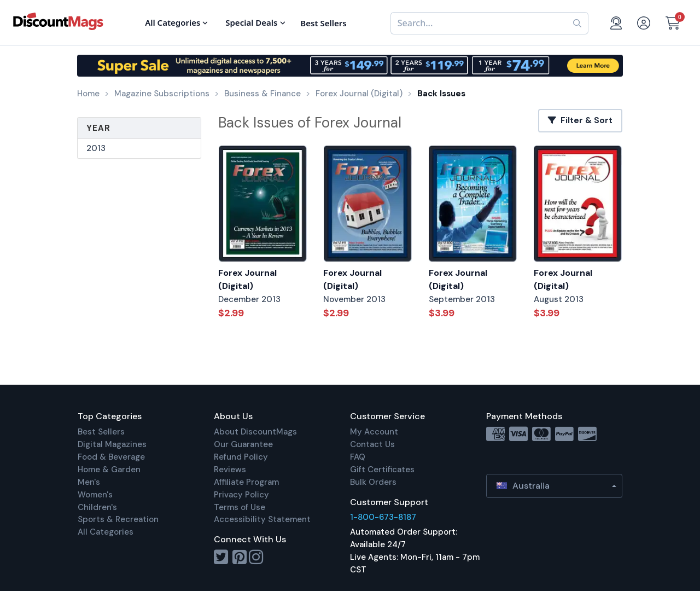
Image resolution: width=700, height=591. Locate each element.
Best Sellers (101, 432)
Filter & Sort (580, 120)
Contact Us (372, 444)
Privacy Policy (241, 495)
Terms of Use (240, 507)
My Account (374, 432)
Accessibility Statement (262, 519)
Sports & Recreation (118, 519)
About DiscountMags (255, 432)
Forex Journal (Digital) (247, 280)
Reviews (230, 470)
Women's (95, 495)
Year (98, 128)
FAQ (358, 457)
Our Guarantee (243, 444)
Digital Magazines (112, 444)
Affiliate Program (246, 482)
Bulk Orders (373, 482)
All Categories (106, 532)
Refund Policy (241, 457)
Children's (97, 507)
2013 (96, 148)
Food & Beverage (111, 457)
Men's (89, 482)
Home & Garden (109, 470)
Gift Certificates (382, 470)
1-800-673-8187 (383, 517)
